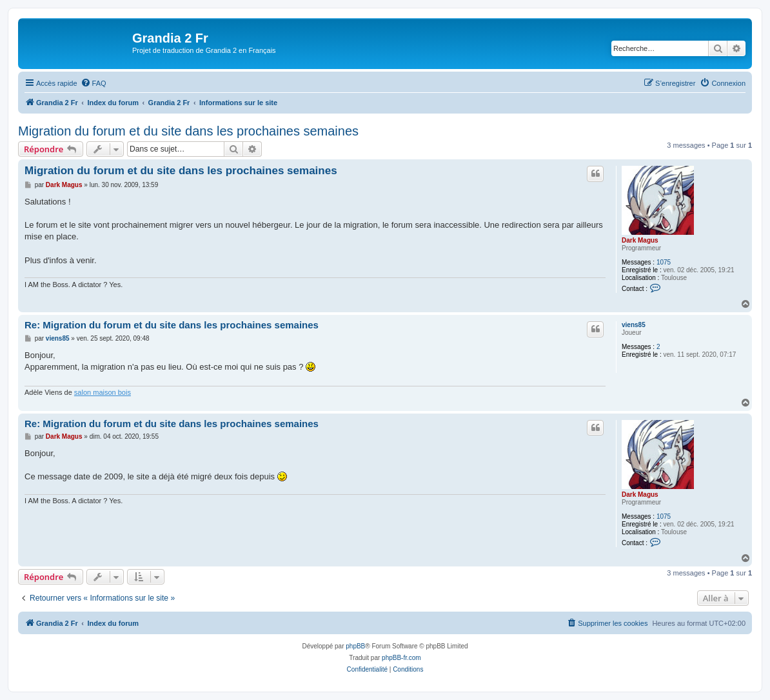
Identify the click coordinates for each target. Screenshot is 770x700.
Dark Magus (640, 240)
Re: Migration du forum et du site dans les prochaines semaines (172, 325)
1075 (664, 262)
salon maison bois (103, 392)
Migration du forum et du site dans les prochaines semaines (188, 131)
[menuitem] (94, 83)
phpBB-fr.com (401, 658)
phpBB (355, 646)
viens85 (634, 325)
